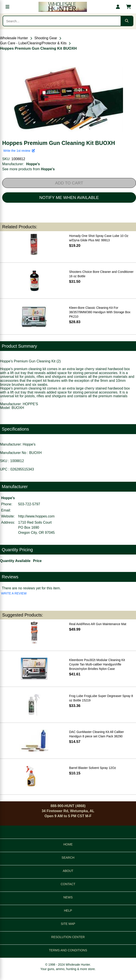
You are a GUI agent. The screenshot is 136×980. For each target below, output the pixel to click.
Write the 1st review (19, 151)
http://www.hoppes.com (36, 516)
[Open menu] (7, 7)
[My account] (118, 7)
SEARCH (68, 858)
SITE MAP (68, 924)
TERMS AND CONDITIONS (68, 950)
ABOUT (68, 871)
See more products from (28, 169)
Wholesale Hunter (14, 38)
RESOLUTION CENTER (68, 937)
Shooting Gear (46, 38)
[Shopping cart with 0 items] (129, 7)
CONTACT (68, 884)
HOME (68, 844)
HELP (68, 911)
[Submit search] (127, 21)
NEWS (68, 897)
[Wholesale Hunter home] (63, 7)
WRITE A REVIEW (14, 593)
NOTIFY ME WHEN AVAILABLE (69, 198)
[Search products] (62, 21)
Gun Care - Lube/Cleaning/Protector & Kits (33, 43)
